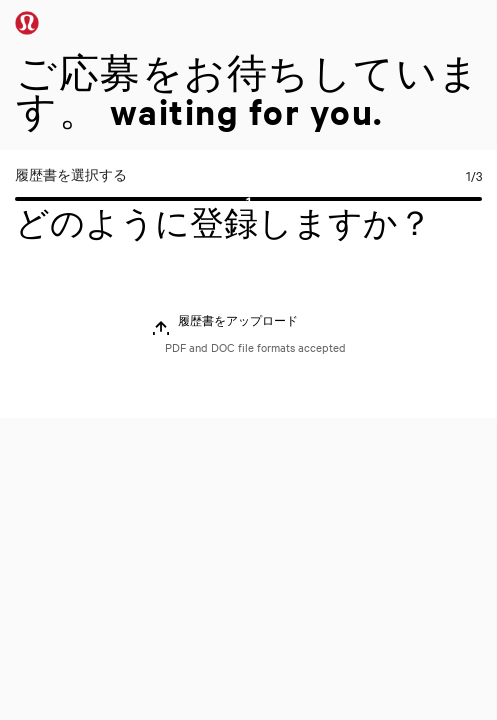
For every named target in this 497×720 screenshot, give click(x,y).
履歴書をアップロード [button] (238, 321)
